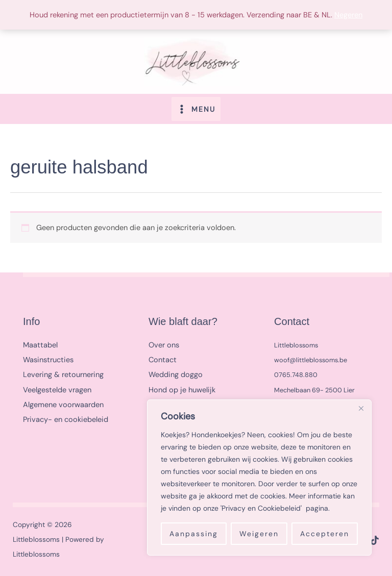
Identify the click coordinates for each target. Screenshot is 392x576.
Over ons (164, 344)
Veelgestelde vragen (57, 389)
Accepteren (325, 534)
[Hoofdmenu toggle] (196, 107)
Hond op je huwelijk (182, 389)
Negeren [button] (348, 15)
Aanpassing (194, 534)
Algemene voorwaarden (63, 403)
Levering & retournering (63, 374)
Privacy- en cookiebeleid (66, 418)
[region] (259, 478)
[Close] (361, 408)
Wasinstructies (48, 358)
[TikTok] (375, 539)
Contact (163, 358)
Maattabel (40, 344)
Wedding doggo (176, 374)
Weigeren (259, 534)
